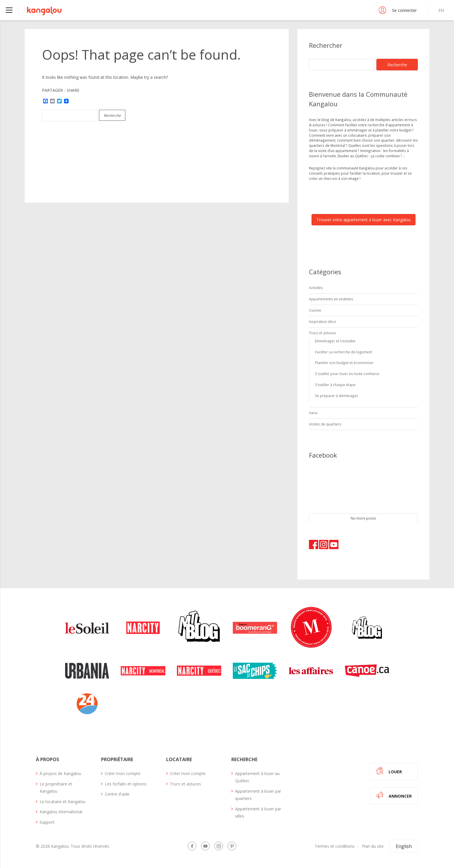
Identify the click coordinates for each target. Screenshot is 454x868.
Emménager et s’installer (335, 341)
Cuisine (315, 310)
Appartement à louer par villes (258, 812)
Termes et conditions (335, 846)
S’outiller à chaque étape (335, 385)
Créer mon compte (123, 773)
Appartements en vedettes (331, 299)
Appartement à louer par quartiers (258, 795)
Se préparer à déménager (337, 396)
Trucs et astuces (323, 333)
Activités (316, 288)
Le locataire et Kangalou (63, 802)
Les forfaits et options (126, 784)
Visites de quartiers (325, 424)
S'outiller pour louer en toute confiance (347, 374)
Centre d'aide (117, 794)
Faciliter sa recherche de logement (344, 352)
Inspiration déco (323, 321)
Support (47, 822)
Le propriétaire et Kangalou (56, 787)
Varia (313, 413)
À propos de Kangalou (61, 773)
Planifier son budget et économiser (344, 363)
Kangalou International (61, 812)
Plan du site (373, 846)
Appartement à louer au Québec (257, 777)
